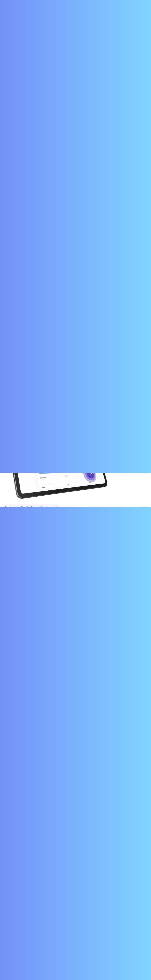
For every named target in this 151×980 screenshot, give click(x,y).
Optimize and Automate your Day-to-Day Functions (47, 782)
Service (87, 924)
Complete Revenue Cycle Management (36, 751)
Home (62, 924)
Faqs (62, 930)
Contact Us (111, 4)
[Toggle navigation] (143, 17)
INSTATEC (110, 965)
